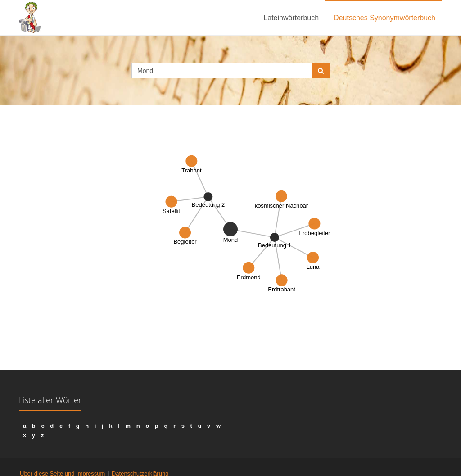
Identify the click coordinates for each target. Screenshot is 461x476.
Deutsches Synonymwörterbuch (384, 18)
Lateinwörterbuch (291, 18)
